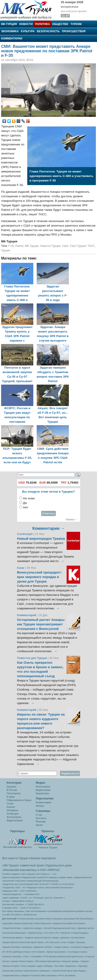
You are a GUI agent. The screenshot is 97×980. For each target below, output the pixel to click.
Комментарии (12, 39)
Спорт (10, 803)
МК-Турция (9, 24)
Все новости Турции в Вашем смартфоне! (29, 858)
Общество (60, 24)
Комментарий (27, 615)
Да (25, 503)
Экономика (10, 31)
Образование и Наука (19, 800)
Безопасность (48, 31)
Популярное (14, 793)
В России (12, 790)
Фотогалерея (14, 817)
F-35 (11, 246)
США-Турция (78, 246)
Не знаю (29, 498)
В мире (11, 797)
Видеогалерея (15, 820)
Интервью (12, 810)
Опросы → (72, 519)
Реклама (41, 822)
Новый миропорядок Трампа (41, 539)
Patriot (19, 246)
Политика (42, 24)
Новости (26, 24)
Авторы (40, 806)
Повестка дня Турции (33, 658)
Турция (6, 250)
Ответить (49, 513)
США (65, 246)
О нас (39, 815)
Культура (28, 31)
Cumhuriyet (25, 534)
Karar (21, 568)
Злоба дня (13, 814)
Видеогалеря (43, 790)
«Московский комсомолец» (20, 870)
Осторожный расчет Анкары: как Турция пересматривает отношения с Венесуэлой (41, 624)
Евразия (11, 787)
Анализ (11, 807)
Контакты (41, 818)
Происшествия (74, 31)
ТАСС (91, 246)
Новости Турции (50, 246)
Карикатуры (42, 793)
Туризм (76, 24)
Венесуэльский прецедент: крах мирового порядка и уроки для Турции (39, 577)
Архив (39, 825)
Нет (26, 507)
